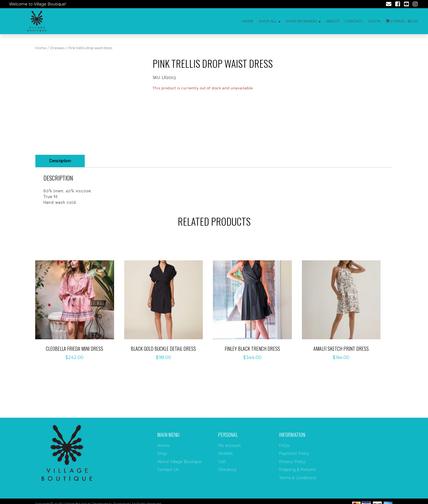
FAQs (284, 446)
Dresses (57, 48)
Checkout (227, 470)
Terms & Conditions (297, 478)
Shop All (268, 21)
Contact (354, 21)
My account (229, 446)
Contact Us (168, 470)
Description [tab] (60, 190)
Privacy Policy (292, 462)
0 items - (402, 21)
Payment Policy (294, 453)
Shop (162, 453)
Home (248, 21)
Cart (222, 462)
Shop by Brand (301, 21)
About (333, 21)
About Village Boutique (179, 462)
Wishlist (225, 453)
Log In (374, 21)
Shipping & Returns (297, 470)
